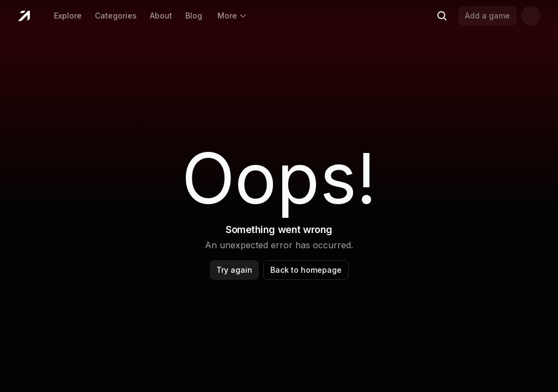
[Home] (24, 16)
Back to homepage (306, 270)
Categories (116, 16)
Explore (68, 16)
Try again (234, 270)
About (161, 16)
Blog (194, 16)
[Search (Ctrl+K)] (442, 16)
